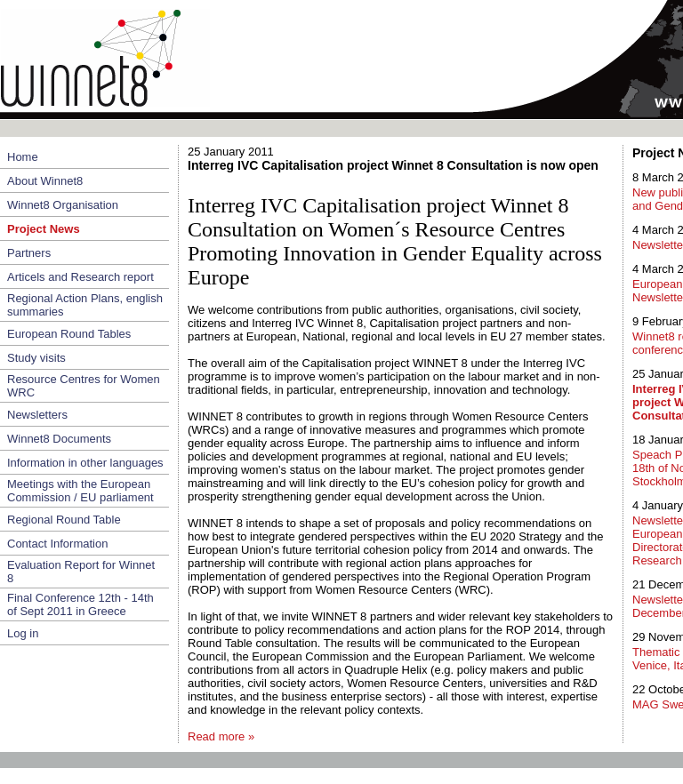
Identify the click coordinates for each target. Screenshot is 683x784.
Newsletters (37, 415)
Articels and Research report (80, 277)
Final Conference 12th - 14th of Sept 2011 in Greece (80, 604)
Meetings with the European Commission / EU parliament (80, 491)
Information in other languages (85, 463)
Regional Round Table (64, 520)
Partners (29, 253)
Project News (44, 229)
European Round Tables (69, 334)
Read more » (221, 736)
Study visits (36, 358)
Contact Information (57, 544)
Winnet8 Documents (59, 439)
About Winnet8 (45, 181)
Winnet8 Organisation (63, 205)
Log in (23, 633)
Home (23, 157)
